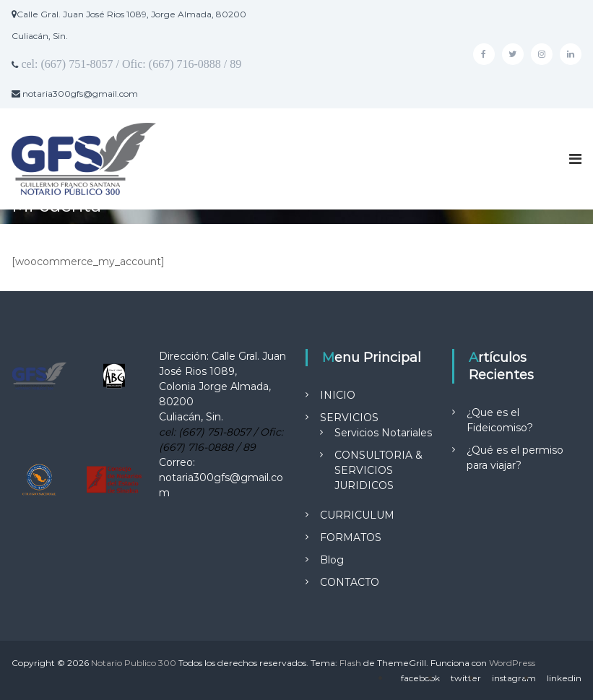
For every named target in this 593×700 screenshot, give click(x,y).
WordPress (512, 663)
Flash (350, 663)
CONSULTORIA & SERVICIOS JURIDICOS (378, 470)
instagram (514, 678)
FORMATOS (351, 537)
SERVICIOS (349, 418)
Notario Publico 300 (134, 663)
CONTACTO (350, 582)
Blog (332, 560)
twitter (466, 678)
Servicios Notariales (383, 433)
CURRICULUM (357, 515)
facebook (420, 678)
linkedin (564, 678)
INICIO (338, 395)
